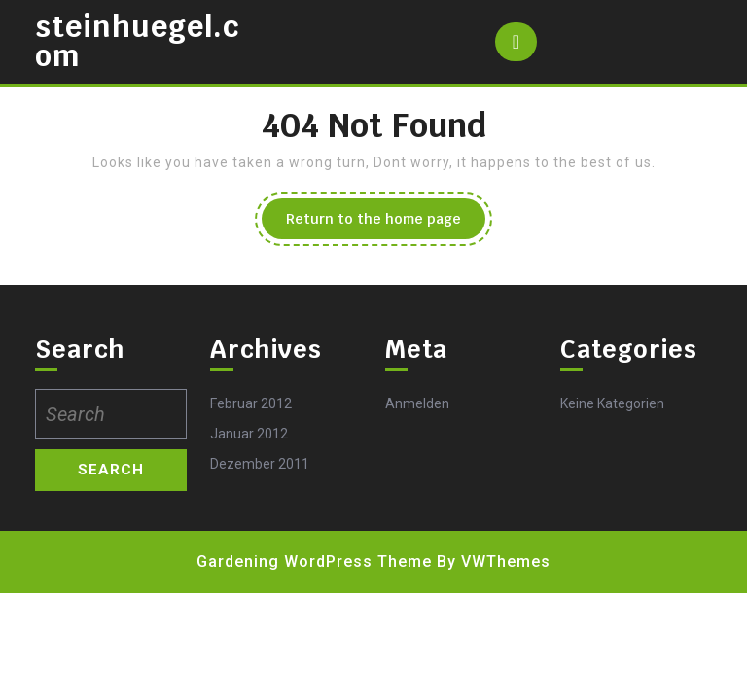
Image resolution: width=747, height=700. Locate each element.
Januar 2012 (249, 434)
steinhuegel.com (138, 41)
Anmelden (417, 403)
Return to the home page (386, 224)
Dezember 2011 (260, 464)
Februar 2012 (251, 403)
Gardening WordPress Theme (314, 561)
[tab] (516, 42)
